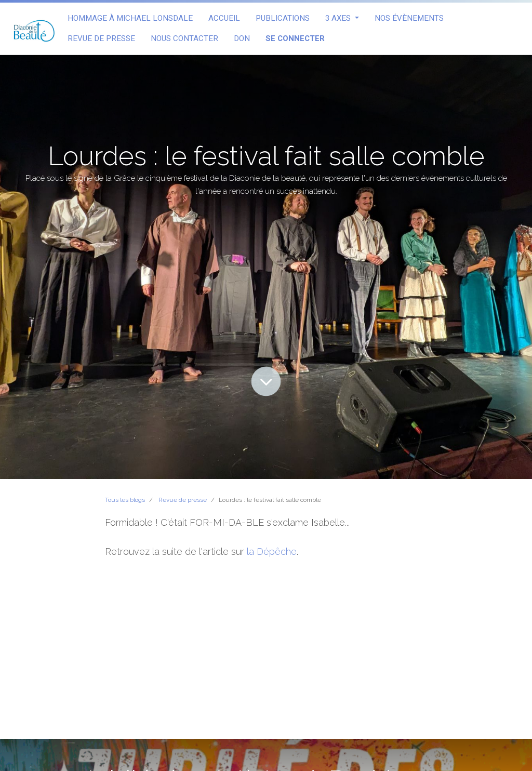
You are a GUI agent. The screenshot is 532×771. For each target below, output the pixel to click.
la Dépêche (272, 551)
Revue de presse (183, 500)
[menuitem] (130, 18)
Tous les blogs (125, 500)
